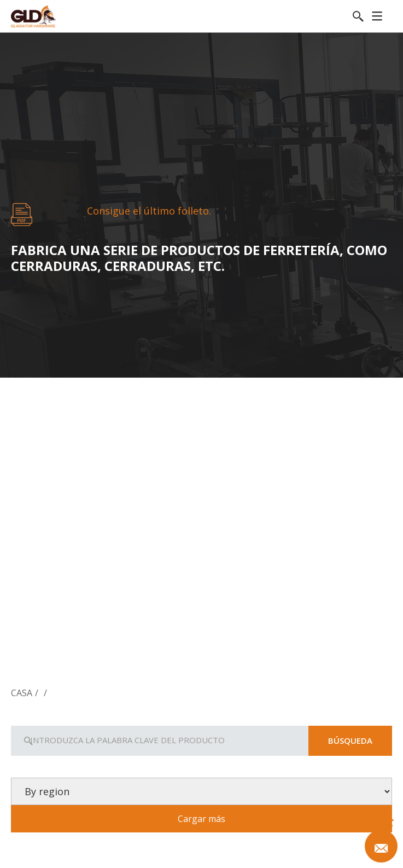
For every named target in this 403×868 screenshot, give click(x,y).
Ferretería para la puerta (328, 658)
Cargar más (201, 819)
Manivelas (201, 658)
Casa (22, 693)
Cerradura (74, 658)
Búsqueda (350, 740)
